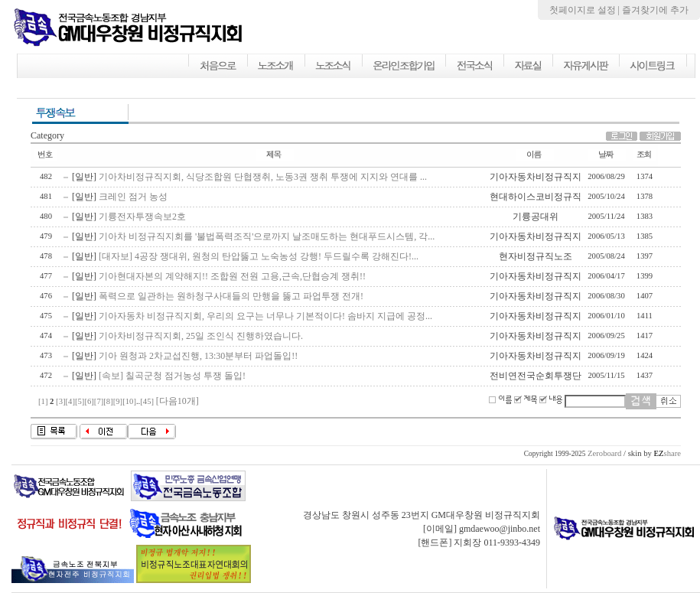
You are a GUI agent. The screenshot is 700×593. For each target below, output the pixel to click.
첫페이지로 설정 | (586, 10)
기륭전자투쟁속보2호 (142, 217)
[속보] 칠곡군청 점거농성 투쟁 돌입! (172, 376)
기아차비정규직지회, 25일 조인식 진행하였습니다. (201, 336)
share (667, 453)
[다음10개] (177, 401)
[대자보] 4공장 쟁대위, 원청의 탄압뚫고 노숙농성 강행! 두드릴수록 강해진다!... (259, 256)
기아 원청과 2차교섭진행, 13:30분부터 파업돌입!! (198, 356)
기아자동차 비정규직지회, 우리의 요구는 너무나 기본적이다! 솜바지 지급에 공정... (265, 316)
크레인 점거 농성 (133, 197)
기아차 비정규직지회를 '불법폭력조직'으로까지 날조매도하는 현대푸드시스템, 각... (267, 236)
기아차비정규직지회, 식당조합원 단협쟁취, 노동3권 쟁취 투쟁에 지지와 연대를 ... (263, 177)
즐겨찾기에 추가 (655, 10)
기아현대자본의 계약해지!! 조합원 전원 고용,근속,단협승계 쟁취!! (232, 276)
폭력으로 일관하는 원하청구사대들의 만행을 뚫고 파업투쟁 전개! (231, 296)
